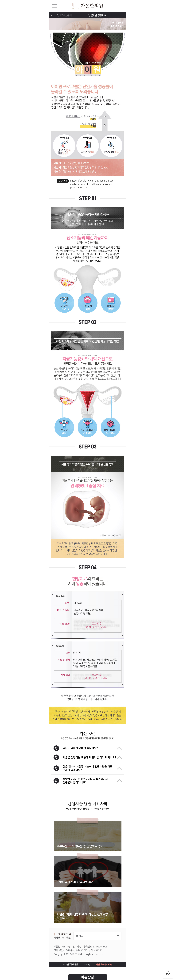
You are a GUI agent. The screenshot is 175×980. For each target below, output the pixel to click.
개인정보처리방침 (104, 964)
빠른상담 (88, 977)
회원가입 (74, 964)
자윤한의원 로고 (88, 6)
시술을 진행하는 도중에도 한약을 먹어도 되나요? (92, 757)
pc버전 (87, 964)
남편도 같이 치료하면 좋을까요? (92, 748)
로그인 (66, 964)
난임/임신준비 (70, 15)
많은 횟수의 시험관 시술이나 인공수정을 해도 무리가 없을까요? (92, 768)
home (52, 15)
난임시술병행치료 (106, 15)
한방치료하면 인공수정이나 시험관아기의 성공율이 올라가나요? (92, 781)
